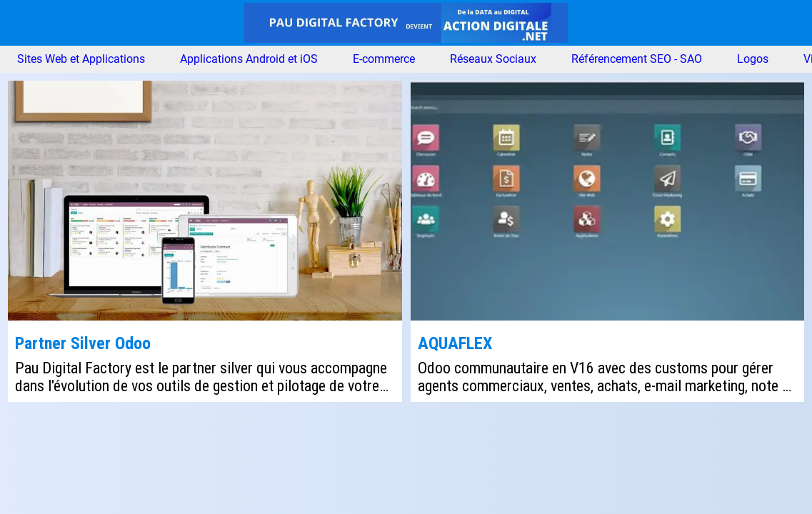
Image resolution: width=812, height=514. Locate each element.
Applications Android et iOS (249, 59)
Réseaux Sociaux (493, 59)
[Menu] (23, 23)
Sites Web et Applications (81, 59)
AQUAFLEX (455, 343)
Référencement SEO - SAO (637, 59)
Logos (753, 59)
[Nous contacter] (789, 23)
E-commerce (384, 59)
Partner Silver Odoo (83, 343)
